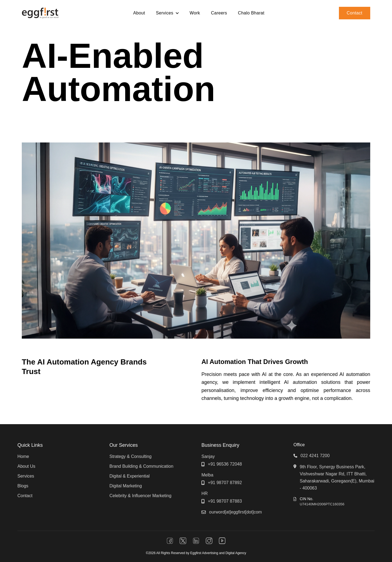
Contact (355, 13)
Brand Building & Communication (141, 466)
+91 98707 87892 (225, 483)
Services (26, 476)
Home (23, 456)
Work (195, 13)
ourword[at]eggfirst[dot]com (235, 512)
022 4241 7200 (315, 456)
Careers (219, 13)
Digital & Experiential (130, 476)
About (139, 13)
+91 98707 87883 (225, 501)
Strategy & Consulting (131, 456)
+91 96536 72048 (225, 464)
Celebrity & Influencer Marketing (140, 496)
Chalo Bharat (251, 13)
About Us (26, 466)
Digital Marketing (126, 486)
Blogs (23, 486)
